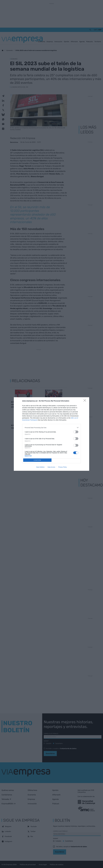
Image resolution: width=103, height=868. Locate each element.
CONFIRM (37, 460)
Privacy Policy (63, 467)
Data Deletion (40, 467)
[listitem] (51, 428)
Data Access (51, 467)
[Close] (85, 401)
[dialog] (51, 434)
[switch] (76, 432)
